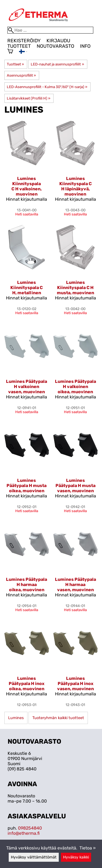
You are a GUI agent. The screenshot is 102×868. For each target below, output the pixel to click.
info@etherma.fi (24, 833)
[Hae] (50, 30)
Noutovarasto (55, 46)
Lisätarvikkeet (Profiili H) (29, 98)
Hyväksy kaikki (76, 857)
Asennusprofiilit (21, 75)
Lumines (16, 718)
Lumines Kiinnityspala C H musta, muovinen (75, 288)
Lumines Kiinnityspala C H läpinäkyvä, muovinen (75, 186)
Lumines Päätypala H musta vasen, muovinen (75, 486)
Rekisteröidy (24, 41)
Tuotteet (19, 46)
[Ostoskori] (10, 52)
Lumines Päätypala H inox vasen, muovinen (75, 684)
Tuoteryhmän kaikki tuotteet (58, 718)
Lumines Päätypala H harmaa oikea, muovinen (27, 585)
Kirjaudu (58, 41)
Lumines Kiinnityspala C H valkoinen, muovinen (27, 186)
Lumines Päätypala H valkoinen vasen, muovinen (27, 387)
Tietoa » (88, 848)
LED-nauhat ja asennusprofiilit (57, 64)
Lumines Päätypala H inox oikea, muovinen (27, 684)
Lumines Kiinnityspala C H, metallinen (27, 288)
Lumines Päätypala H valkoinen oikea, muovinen (75, 387)
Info (85, 46)
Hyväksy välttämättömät (34, 857)
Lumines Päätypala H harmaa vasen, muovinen (75, 585)
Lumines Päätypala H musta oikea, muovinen (27, 486)
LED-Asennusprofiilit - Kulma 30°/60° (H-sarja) (47, 87)
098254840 (30, 828)
